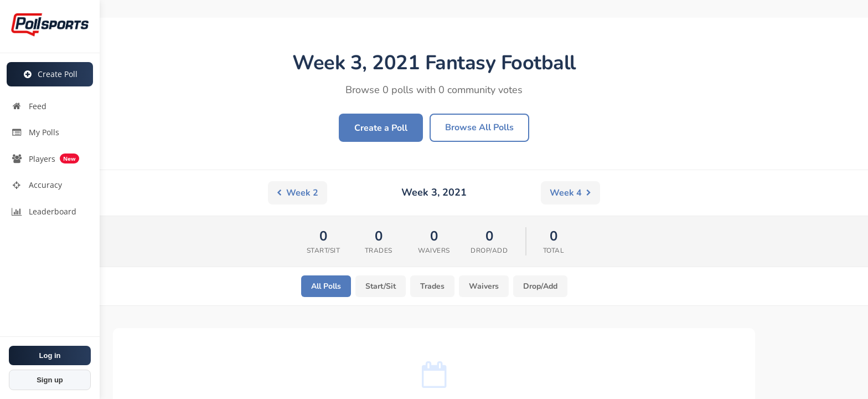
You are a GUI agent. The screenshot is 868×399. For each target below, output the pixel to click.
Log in (50, 355)
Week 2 (298, 193)
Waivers (484, 286)
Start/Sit (381, 286)
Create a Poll (381, 128)
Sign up (50, 380)
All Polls (326, 286)
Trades (432, 286)
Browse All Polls (479, 127)
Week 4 (570, 193)
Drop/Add (540, 286)
